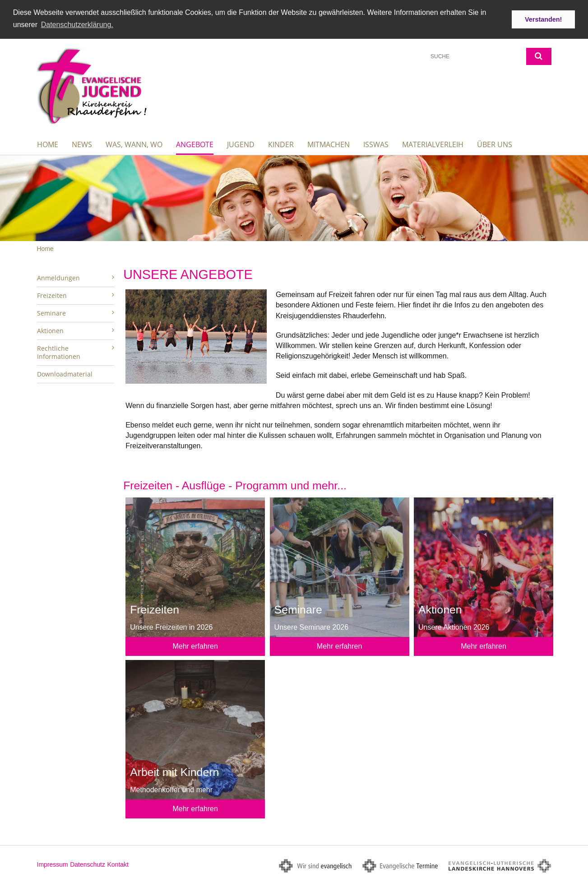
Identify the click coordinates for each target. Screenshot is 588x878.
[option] (294, 198)
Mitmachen (329, 144)
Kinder (281, 144)
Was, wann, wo (134, 144)
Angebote (195, 144)
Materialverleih (433, 144)
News (82, 144)
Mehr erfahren (195, 646)
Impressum (53, 864)
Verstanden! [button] (543, 19)
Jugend (241, 144)
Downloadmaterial (65, 374)
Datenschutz (88, 864)
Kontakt (118, 864)
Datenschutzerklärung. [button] (77, 25)
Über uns (495, 144)
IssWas (376, 144)
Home (48, 144)
